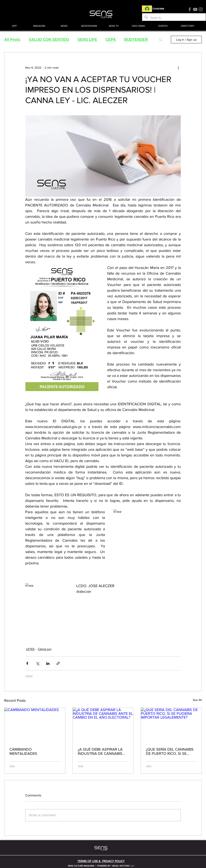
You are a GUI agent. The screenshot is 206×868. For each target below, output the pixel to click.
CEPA (111, 40)
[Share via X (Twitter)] (38, 663)
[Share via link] (58, 663)
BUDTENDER (136, 40)
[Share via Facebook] (27, 663)
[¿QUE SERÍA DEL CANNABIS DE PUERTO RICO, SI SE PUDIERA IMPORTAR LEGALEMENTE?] (171, 725)
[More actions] (178, 68)
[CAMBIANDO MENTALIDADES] (35, 725)
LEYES (30, 649)
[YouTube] (195, 9)
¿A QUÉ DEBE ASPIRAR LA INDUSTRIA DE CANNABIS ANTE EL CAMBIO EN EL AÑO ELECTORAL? (103, 751)
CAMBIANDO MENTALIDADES (23, 751)
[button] (39, 26)
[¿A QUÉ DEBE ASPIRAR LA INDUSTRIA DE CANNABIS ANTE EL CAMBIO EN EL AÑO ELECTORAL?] (103, 725)
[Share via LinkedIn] (48, 663)
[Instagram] (201, 9)
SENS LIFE (87, 40)
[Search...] (174, 18)
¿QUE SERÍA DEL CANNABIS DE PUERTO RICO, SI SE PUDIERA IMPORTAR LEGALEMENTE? (170, 751)
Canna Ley (45, 649)
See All (197, 700)
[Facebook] (190, 9)
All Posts (12, 40)
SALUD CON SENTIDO (49, 40)
